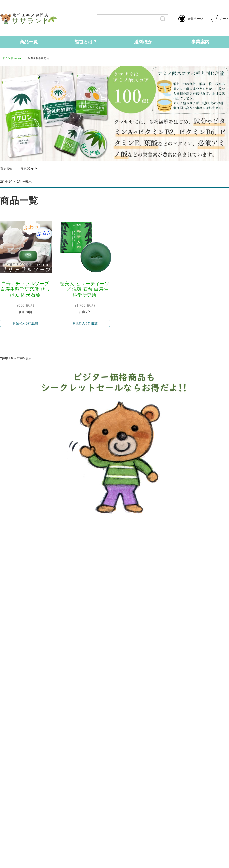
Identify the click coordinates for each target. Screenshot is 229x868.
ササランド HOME (11, 58)
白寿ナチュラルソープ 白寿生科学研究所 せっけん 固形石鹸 (25, 289)
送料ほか (143, 42)
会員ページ (191, 19)
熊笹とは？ (86, 42)
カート (220, 19)
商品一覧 (29, 42)
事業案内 (200, 42)
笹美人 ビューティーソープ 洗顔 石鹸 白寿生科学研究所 (85, 289)
